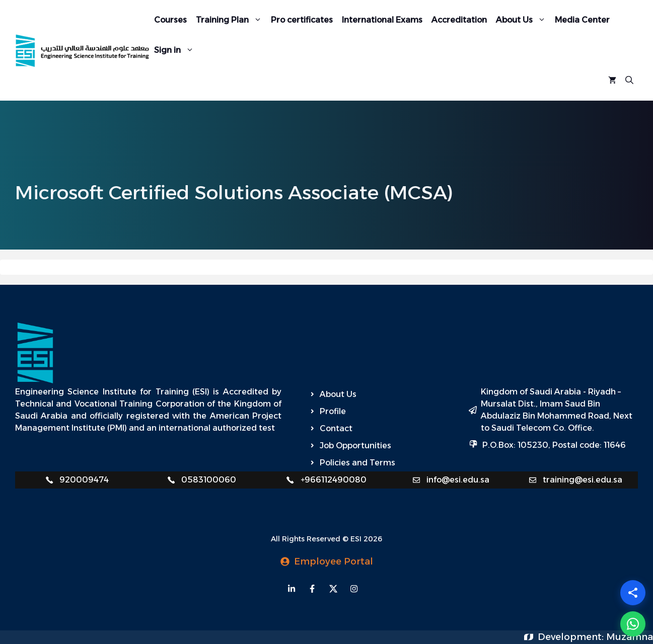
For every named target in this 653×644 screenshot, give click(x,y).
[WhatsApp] (633, 624)
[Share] (633, 593)
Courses (170, 20)
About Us (523, 20)
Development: (572, 637)
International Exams (382, 20)
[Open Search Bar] (629, 80)
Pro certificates (302, 20)
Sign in (176, 50)
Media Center (582, 20)
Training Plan (231, 20)
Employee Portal (334, 561)
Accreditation (459, 20)
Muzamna (630, 637)
